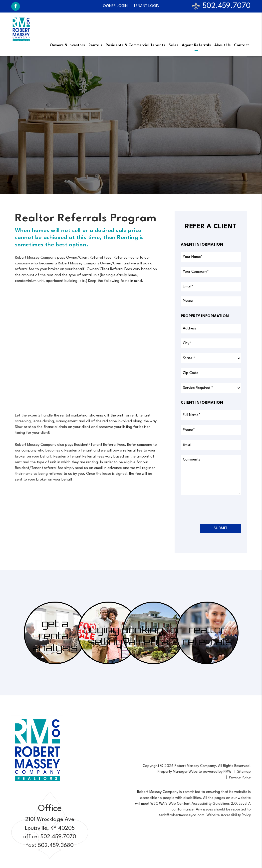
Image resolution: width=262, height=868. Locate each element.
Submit (221, 528)
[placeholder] (211, 257)
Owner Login (115, 6)
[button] (16, 6)
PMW (228, 772)
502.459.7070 (227, 6)
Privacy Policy (240, 778)
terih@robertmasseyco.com (182, 815)
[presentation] (219, 509)
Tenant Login (146, 6)
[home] (21, 29)
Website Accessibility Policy (229, 815)
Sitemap (244, 772)
